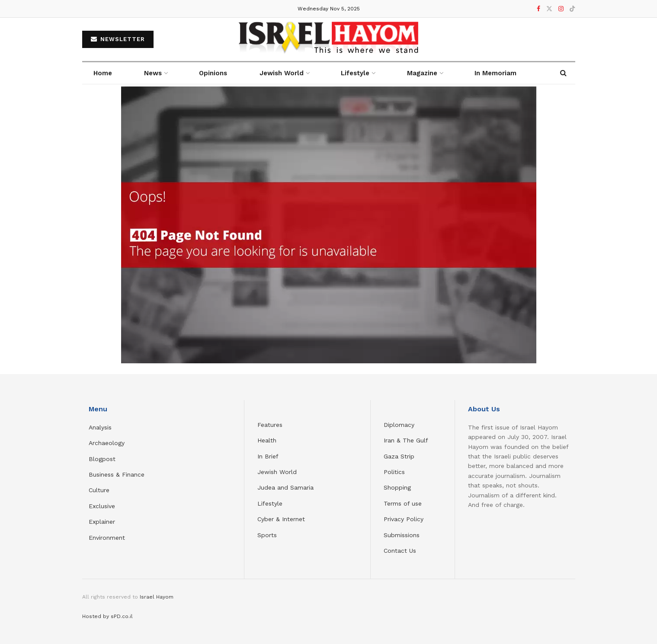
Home (103, 73)
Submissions (402, 535)
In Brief (268, 456)
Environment (107, 538)
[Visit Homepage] (328, 39)
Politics (394, 472)
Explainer (102, 522)
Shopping (397, 487)
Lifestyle (270, 503)
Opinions (213, 73)
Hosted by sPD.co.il (107, 616)
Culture (99, 490)
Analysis (101, 427)
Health (267, 440)
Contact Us (400, 551)
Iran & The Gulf (406, 440)
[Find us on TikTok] (572, 9)
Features (270, 425)
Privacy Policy (404, 519)
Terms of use (403, 503)
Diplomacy (400, 425)
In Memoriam (495, 73)
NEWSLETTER (118, 39)
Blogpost (102, 459)
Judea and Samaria (285, 487)
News (153, 73)
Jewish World (277, 472)
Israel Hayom (157, 597)
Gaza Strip (399, 456)
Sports (267, 535)
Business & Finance (117, 474)
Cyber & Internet (281, 519)
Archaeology (107, 443)
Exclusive (102, 506)
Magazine (422, 73)
